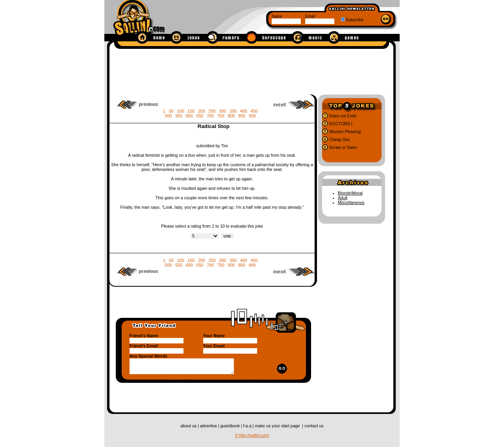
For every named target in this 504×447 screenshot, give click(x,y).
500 (168, 116)
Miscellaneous (351, 202)
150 (191, 111)
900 (252, 116)
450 (254, 111)
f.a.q (248, 426)
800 (232, 116)
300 (222, 111)
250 (212, 111)
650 (200, 116)
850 (242, 116)
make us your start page (278, 426)
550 (179, 116)
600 (189, 116)
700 (210, 116)
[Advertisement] (252, 70)
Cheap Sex (339, 139)
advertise (209, 426)
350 (233, 111)
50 (171, 111)
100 (181, 111)
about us (189, 426)
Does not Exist (342, 116)
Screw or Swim (343, 147)
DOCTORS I (340, 124)
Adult (343, 198)
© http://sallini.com (252, 435)
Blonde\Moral (350, 193)
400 (244, 111)
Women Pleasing (344, 132)
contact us (314, 426)
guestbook (231, 426)
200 (202, 111)
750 (221, 116)
